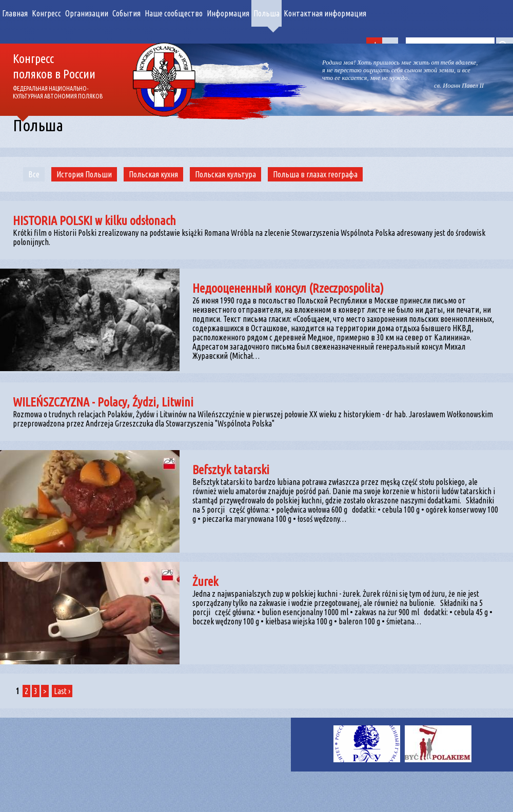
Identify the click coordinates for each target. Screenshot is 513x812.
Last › (62, 691)
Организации (87, 13)
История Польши (84, 174)
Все (34, 174)
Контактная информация (325, 13)
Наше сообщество (174, 13)
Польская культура (225, 174)
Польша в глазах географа (315, 174)
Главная (15, 13)
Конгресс (46, 13)
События (126, 13)
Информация (228, 13)
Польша (267, 13)
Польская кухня (153, 174)
